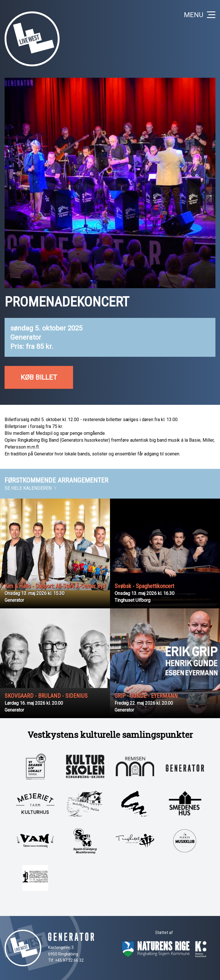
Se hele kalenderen (31, 488)
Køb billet (39, 377)
